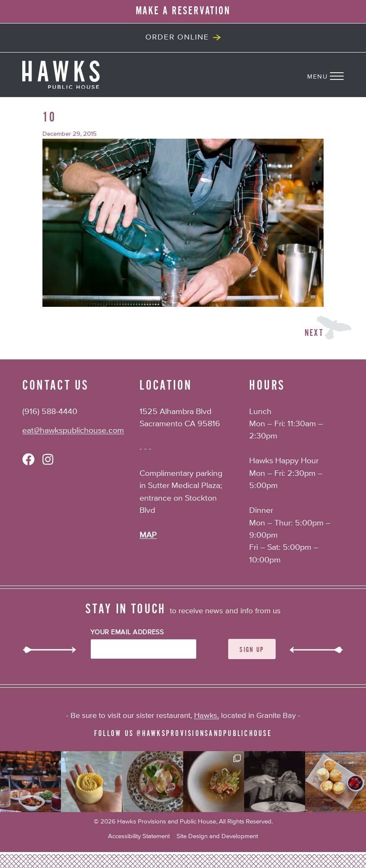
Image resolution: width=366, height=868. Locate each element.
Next (314, 333)
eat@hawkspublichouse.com (73, 431)
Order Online (177, 37)
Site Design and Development (217, 836)
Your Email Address (127, 633)
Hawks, (207, 716)
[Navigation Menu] (337, 75)
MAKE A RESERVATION (183, 11)
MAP (148, 535)
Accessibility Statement (139, 836)
